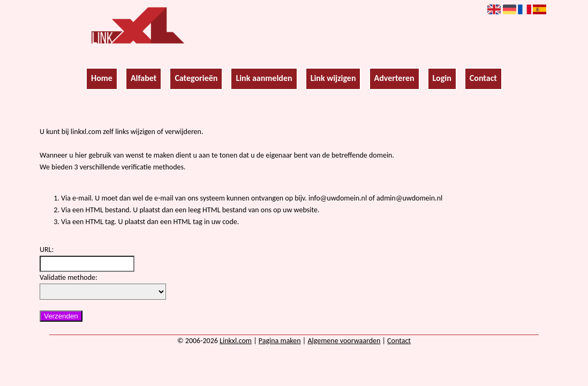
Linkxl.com (236, 341)
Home (102, 78)
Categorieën (196, 78)
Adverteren (394, 78)
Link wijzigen (333, 78)
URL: (47, 250)
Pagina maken (280, 341)
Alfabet (144, 78)
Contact (483, 78)
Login (442, 78)
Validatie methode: (69, 277)
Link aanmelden (264, 78)
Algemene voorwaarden (344, 341)
